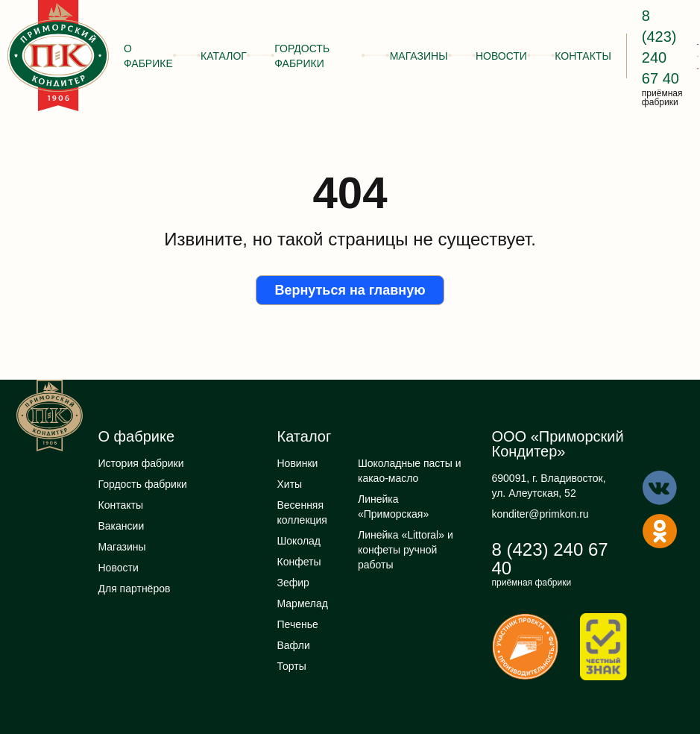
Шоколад (299, 541)
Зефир (293, 583)
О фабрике (148, 56)
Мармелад (303, 603)
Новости (501, 56)
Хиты (290, 484)
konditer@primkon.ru (540, 514)
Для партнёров (135, 589)
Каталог (224, 56)
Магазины (419, 56)
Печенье (298, 624)
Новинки (298, 463)
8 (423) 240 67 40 (550, 559)
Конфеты (299, 562)
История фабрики (141, 463)
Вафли (294, 645)
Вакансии (122, 526)
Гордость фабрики (302, 56)
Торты (292, 666)
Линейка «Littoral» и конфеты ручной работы (406, 550)
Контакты (583, 56)
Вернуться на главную (350, 290)
